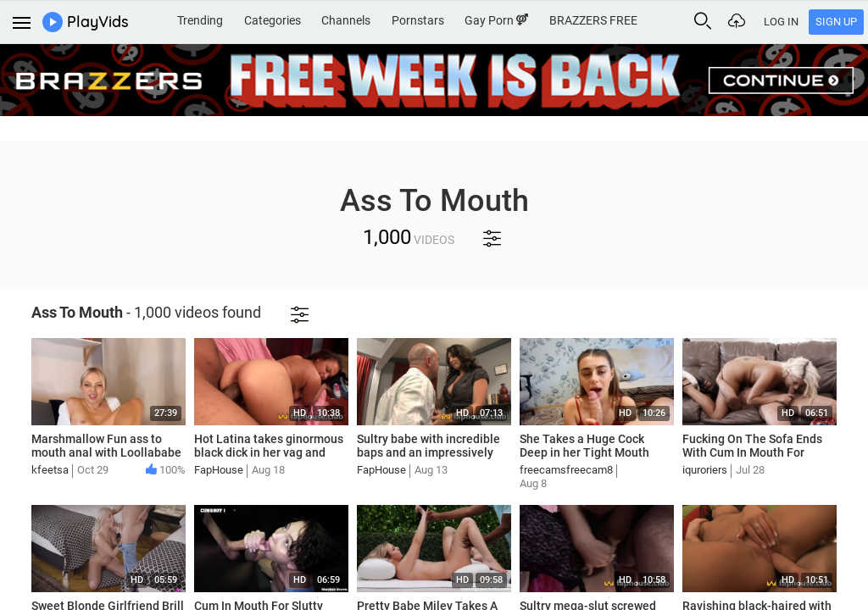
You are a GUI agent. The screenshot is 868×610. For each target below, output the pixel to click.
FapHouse (219, 470)
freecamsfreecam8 (566, 470)
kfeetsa (50, 470)
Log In (781, 22)
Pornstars (418, 20)
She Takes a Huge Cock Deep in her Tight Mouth (584, 446)
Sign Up (836, 22)
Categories (273, 20)
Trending (200, 20)
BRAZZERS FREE (593, 20)
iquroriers (705, 470)
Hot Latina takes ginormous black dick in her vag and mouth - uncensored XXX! (269, 453)
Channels (346, 20)
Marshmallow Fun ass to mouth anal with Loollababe (106, 446)
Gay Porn (496, 20)
